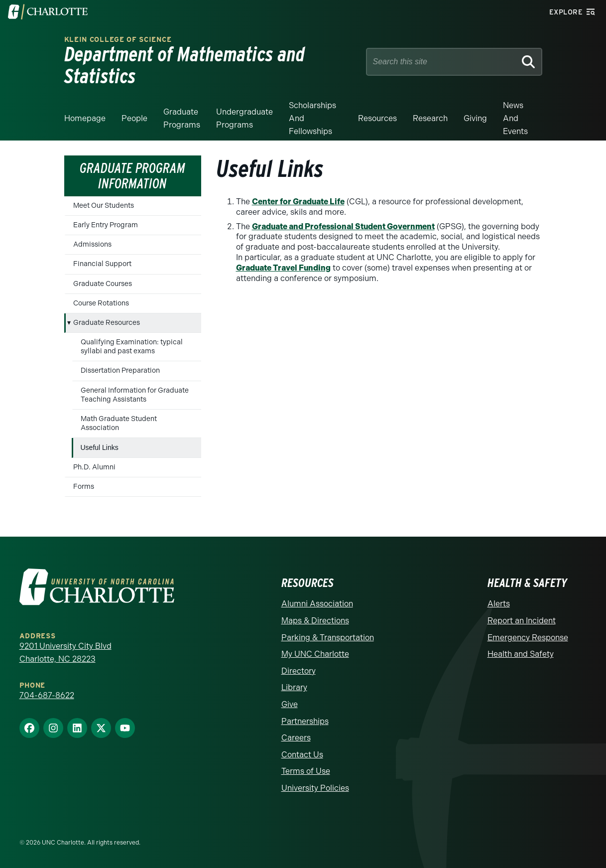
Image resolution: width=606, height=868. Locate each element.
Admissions (92, 244)
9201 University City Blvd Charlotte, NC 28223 (65, 652)
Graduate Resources (107, 323)
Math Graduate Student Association (119, 423)
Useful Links (100, 447)
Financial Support (102, 264)
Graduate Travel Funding (283, 268)
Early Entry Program (106, 225)
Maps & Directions (315, 621)
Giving (475, 118)
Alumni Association (317, 604)
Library (294, 687)
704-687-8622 (47, 695)
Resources (377, 118)
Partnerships (305, 721)
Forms (84, 487)
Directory (299, 671)
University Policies (315, 788)
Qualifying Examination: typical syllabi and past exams (132, 347)
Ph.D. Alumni (94, 467)
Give (290, 704)
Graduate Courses (103, 284)
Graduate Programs (182, 118)
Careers (296, 738)
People (134, 118)
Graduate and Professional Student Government (343, 226)
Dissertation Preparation (120, 370)
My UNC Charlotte (315, 654)
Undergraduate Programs (244, 118)
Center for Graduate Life (298, 202)
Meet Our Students (104, 206)
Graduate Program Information (132, 176)
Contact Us (302, 755)
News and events (515, 118)
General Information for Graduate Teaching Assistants (135, 395)
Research (430, 118)
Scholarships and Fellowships (312, 118)
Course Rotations (101, 303)
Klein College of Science (118, 40)
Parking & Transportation (328, 638)
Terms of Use (306, 771)
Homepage (85, 118)
